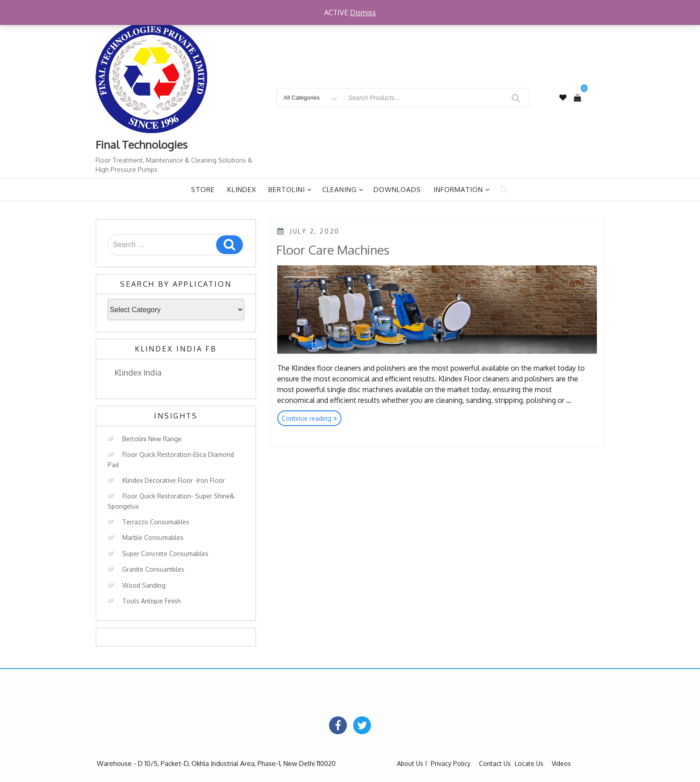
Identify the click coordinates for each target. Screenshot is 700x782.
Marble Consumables (153, 537)
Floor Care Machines (333, 250)
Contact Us (495, 763)
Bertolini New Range (152, 439)
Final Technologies (142, 144)
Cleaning (343, 190)
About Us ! (412, 763)
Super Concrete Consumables (165, 554)
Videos (561, 763)
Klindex (242, 190)
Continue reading (312, 419)
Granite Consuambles (153, 569)
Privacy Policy (451, 763)
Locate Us (529, 763)
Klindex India (138, 372)
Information (462, 190)
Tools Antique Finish (152, 601)
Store (203, 190)
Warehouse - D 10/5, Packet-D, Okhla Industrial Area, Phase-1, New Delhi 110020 (216, 763)
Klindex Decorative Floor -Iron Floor (174, 480)
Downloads (397, 190)
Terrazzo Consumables (156, 522)
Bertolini (290, 190)
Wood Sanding (144, 585)
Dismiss (363, 13)
